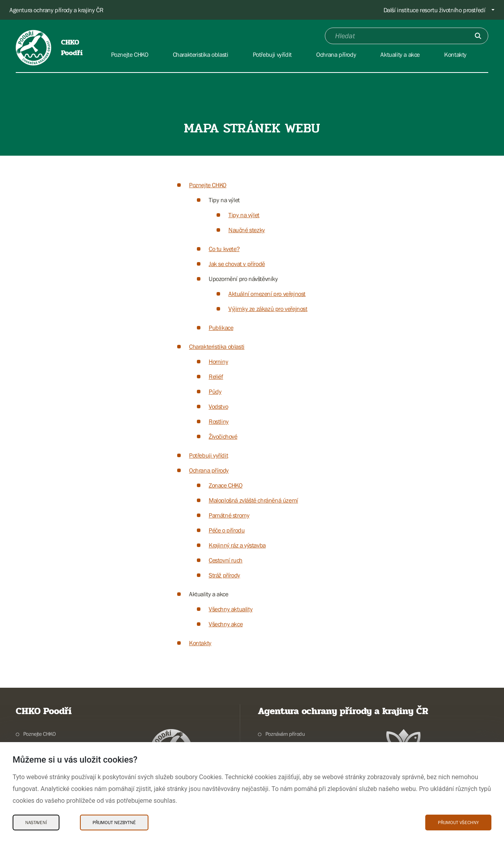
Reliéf (216, 376)
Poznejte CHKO (208, 185)
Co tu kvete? (224, 249)
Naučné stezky (247, 230)
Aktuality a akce (209, 594)
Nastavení (36, 823)
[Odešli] (478, 36)
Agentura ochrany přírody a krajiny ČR (56, 10)
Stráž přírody (224, 575)
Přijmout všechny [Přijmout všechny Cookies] (458, 823)
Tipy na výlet (224, 200)
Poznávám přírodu (285, 734)
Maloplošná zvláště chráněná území (253, 500)
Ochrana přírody (209, 470)
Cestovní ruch (226, 560)
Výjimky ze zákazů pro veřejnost (268, 309)
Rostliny (219, 421)
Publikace (221, 328)
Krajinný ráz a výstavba (237, 545)
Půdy (215, 391)
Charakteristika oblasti (217, 346)
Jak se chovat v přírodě (237, 264)
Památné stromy (229, 515)
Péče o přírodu (227, 530)
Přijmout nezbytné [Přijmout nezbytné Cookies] (114, 823)
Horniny (218, 361)
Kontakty (200, 643)
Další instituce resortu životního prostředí (435, 10)
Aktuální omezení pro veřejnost (267, 294)
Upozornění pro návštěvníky (243, 279)
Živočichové (223, 436)
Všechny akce (226, 624)
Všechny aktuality (231, 609)
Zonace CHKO (226, 485)
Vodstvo (218, 406)
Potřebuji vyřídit (208, 455)
